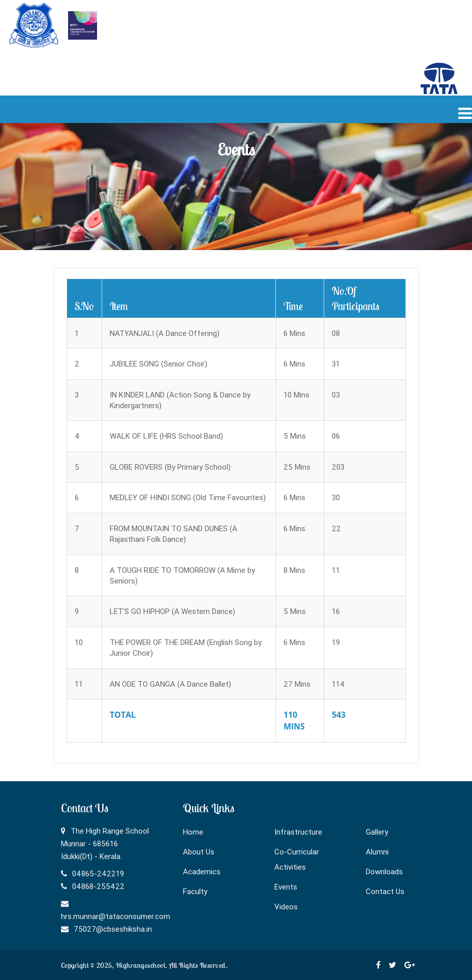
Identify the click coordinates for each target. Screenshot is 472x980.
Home (193, 832)
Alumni (377, 852)
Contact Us (385, 891)
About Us (199, 852)
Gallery (377, 832)
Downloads (384, 871)
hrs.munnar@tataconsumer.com (116, 916)
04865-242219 (98, 874)
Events (286, 887)
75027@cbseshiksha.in (113, 929)
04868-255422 (98, 886)
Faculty (195, 891)
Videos (286, 907)
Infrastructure (298, 832)
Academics (202, 871)
